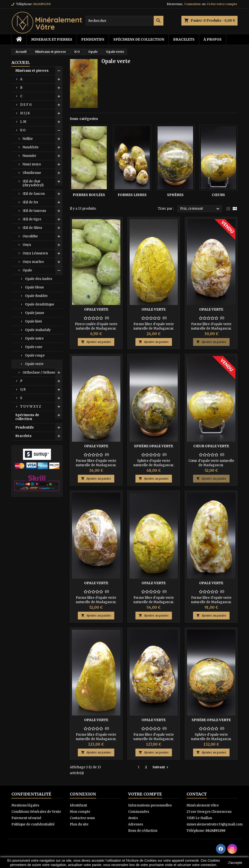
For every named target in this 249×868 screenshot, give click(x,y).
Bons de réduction (143, 831)
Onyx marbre (33, 262)
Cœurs (218, 195)
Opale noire (34, 338)
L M (23, 122)
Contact (197, 794)
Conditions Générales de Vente (36, 812)
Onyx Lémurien (35, 253)
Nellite (28, 139)
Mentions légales (25, 805)
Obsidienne (32, 173)
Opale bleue (35, 287)
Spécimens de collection (139, 39)
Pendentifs (93, 39)
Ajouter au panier (96, 342)
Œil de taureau (34, 211)
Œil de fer (31, 202)
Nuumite (29, 156)
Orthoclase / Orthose (39, 372)
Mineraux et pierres (52, 39)
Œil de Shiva (32, 228)
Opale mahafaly (38, 330)
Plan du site (79, 824)
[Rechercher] (124, 21)
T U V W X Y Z (31, 407)
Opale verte (34, 364)
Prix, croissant (200, 209)
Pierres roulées (89, 195)
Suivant (161, 767)
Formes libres (132, 195)
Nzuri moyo (32, 164)
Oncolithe (30, 236)
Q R (23, 389)
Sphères (175, 195)
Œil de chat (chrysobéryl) (33, 183)
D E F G (26, 105)
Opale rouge (35, 355)
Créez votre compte (222, 4)
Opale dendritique (40, 304)
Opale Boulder (36, 296)
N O (23, 130)
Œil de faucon (34, 194)
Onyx (27, 245)
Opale (27, 270)
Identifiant (78, 805)
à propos (213, 39)
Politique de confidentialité (33, 824)
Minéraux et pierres (32, 71)
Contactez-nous (82, 818)
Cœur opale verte (211, 446)
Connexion (192, 4)
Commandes (139, 812)
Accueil (21, 63)
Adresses (136, 824)
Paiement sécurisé (26, 818)
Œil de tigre (32, 219)
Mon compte (80, 812)
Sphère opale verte (154, 446)
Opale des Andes (39, 279)
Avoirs (133, 818)
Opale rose (34, 347)
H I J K (25, 113)
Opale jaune (35, 313)
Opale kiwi (33, 321)
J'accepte (235, 863)
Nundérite (31, 147)
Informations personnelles (150, 805)
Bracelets (184, 39)
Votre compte (145, 794)
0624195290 (42, 4)
